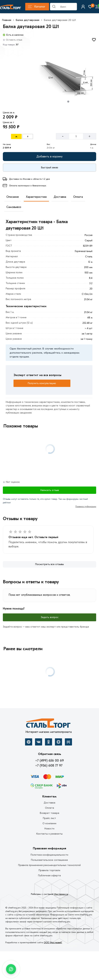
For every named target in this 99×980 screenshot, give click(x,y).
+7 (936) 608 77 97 (49, 765)
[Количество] (76, 136)
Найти (74, 7)
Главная (7, 20)
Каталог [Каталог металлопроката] (37, 7)
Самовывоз (14, 207)
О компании (49, 823)
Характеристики (36, 197)
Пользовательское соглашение (49, 860)
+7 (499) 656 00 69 (49, 760)
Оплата (78, 197)
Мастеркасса (61, 894)
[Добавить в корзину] (49, 157)
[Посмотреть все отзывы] (49, 564)
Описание (13, 197)
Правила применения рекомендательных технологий (49, 865)
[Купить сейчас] (49, 168)
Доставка (60, 197)
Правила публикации (86, 507)
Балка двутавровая (28, 20)
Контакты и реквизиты (49, 834)
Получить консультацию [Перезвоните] (42, 383)
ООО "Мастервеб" (53, 942)
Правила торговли (49, 870)
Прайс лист (49, 818)
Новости (49, 829)
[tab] (68, 102)
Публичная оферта (49, 876)
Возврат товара (49, 813)
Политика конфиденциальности (49, 855)
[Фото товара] (68, 78)
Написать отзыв (50, 490)
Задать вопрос (50, 617)
